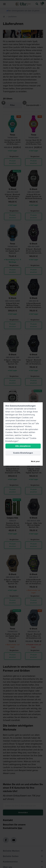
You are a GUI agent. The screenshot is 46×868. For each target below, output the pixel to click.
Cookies (18, 412)
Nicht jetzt (35, 461)
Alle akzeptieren (23, 446)
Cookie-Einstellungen (23, 453)
